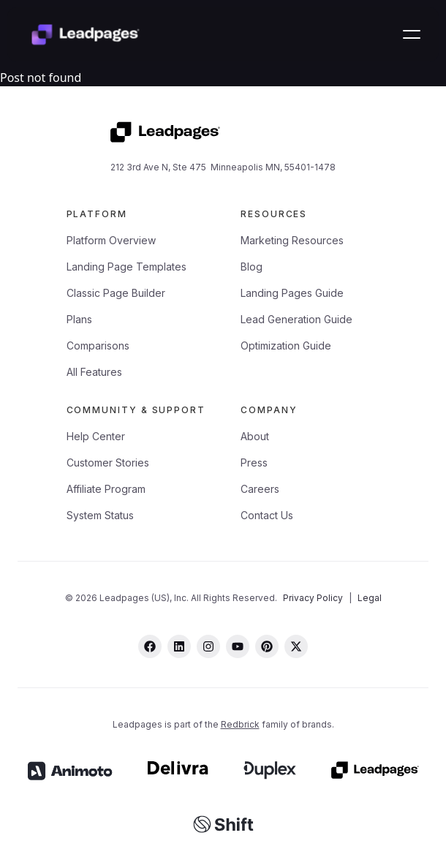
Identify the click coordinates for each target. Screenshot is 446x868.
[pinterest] (267, 646)
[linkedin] (179, 646)
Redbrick (240, 724)
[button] (412, 34)
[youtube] (238, 646)
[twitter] (296, 646)
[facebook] (150, 646)
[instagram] (208, 646)
